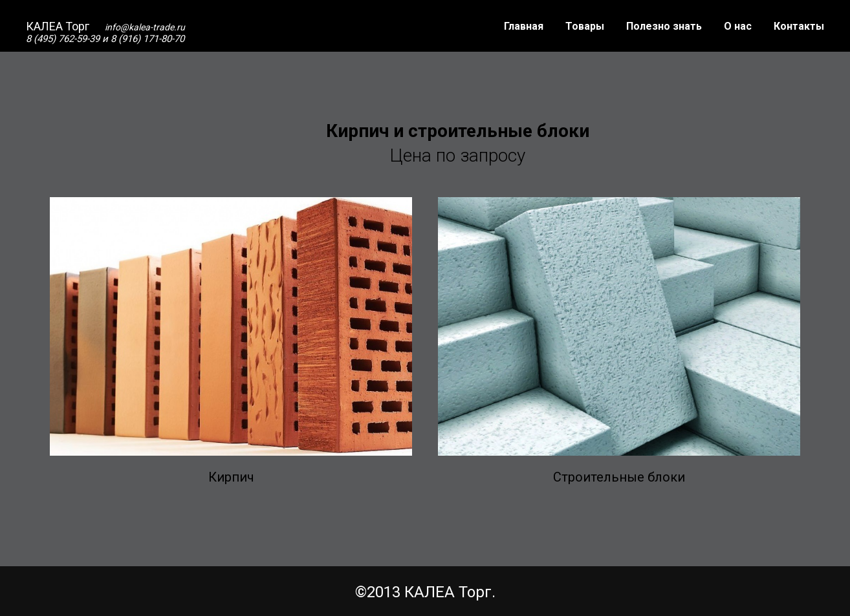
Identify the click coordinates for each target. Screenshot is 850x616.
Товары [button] (585, 26)
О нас (738, 26)
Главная (524, 26)
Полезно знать (664, 26)
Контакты (799, 26)
